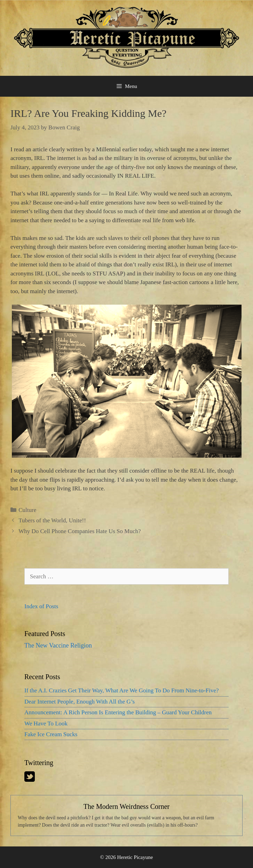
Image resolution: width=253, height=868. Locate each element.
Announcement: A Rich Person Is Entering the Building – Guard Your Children (118, 712)
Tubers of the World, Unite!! (52, 520)
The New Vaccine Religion (58, 645)
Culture (27, 510)
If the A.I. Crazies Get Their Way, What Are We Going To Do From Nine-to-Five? (122, 690)
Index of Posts (41, 606)
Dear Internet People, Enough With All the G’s (80, 702)
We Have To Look (46, 724)
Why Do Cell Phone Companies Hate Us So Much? (80, 531)
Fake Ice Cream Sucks (51, 734)
